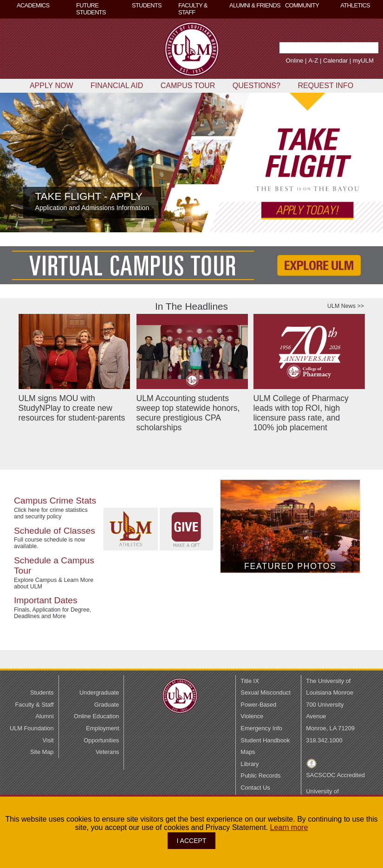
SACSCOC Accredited (335, 775)
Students (42, 692)
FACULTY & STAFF (193, 9)
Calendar (323, 61)
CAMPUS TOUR (188, 86)
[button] (368, 48)
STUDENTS (147, 5)
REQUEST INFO (325, 86)
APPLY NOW (52, 86)
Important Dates (46, 600)
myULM (351, 61)
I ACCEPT (192, 841)
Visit (48, 740)
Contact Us (255, 788)
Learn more (289, 827)
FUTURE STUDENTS (91, 9)
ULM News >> (346, 306)
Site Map (42, 752)
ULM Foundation (32, 728)
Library (250, 764)
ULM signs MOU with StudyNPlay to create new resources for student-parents (72, 408)
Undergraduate (99, 692)
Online (283, 61)
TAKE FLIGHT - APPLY (89, 196)
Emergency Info (261, 728)
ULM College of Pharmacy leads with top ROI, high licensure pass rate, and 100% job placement (301, 413)
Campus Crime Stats (55, 501)
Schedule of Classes (55, 531)
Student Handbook (265, 740)
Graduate (107, 705)
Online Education (96, 716)
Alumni (44, 716)
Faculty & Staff (35, 705)
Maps (248, 752)
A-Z (301, 61)
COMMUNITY (302, 5)
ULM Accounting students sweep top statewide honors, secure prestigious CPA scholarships (188, 413)
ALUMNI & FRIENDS (255, 5)
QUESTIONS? (256, 86)
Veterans (107, 752)
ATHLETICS (355, 5)
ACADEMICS (33, 5)
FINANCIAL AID (117, 86)
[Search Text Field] (305, 48)
